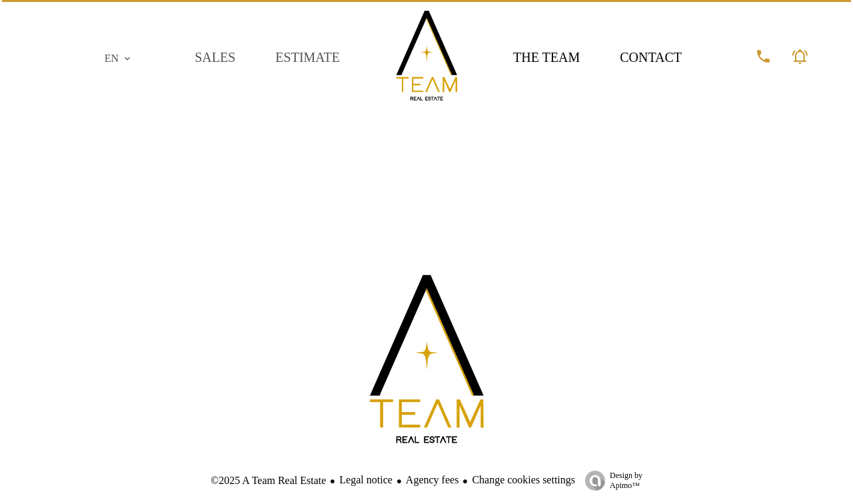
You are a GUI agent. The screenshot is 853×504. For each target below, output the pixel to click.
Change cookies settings (523, 480)
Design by (610, 481)
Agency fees (432, 480)
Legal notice (366, 480)
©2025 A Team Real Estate (268, 480)
